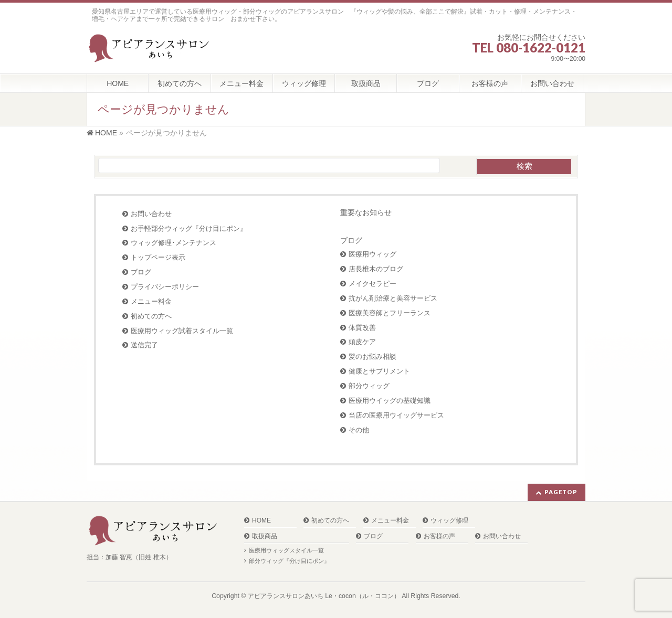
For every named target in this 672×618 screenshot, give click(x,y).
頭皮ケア (362, 342)
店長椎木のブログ (376, 269)
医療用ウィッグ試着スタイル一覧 (182, 331)
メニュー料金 (151, 301)
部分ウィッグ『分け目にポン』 (289, 561)
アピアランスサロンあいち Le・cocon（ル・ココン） (324, 596)
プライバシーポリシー (165, 287)
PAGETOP (561, 492)
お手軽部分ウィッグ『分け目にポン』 (189, 228)
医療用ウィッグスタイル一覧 (286, 550)
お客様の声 (439, 536)
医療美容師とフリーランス (390, 313)
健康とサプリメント (379, 371)
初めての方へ (151, 316)
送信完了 (144, 345)
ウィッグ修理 (449, 521)
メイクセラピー (372, 284)
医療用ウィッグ (372, 254)
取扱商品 (265, 536)
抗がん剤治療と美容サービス (393, 298)
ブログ (141, 272)
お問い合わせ (151, 214)
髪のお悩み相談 (372, 356)
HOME (261, 521)
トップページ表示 (158, 257)
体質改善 (362, 328)
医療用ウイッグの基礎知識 (390, 401)
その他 (359, 430)
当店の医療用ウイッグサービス (396, 415)
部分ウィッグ (369, 386)
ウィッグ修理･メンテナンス (174, 243)
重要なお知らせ (366, 213)
